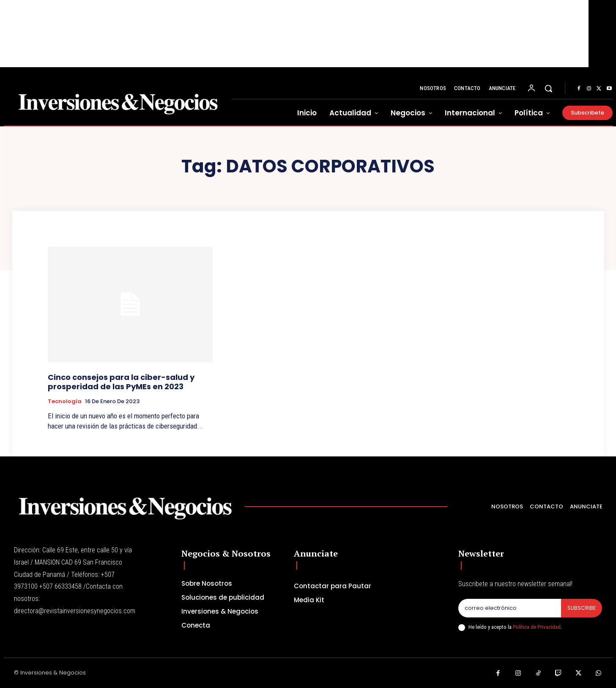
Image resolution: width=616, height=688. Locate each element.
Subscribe (581, 608)
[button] (548, 88)
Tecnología (65, 401)
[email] (509, 609)
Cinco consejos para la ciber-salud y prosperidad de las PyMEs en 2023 (121, 382)
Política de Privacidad (537, 627)
